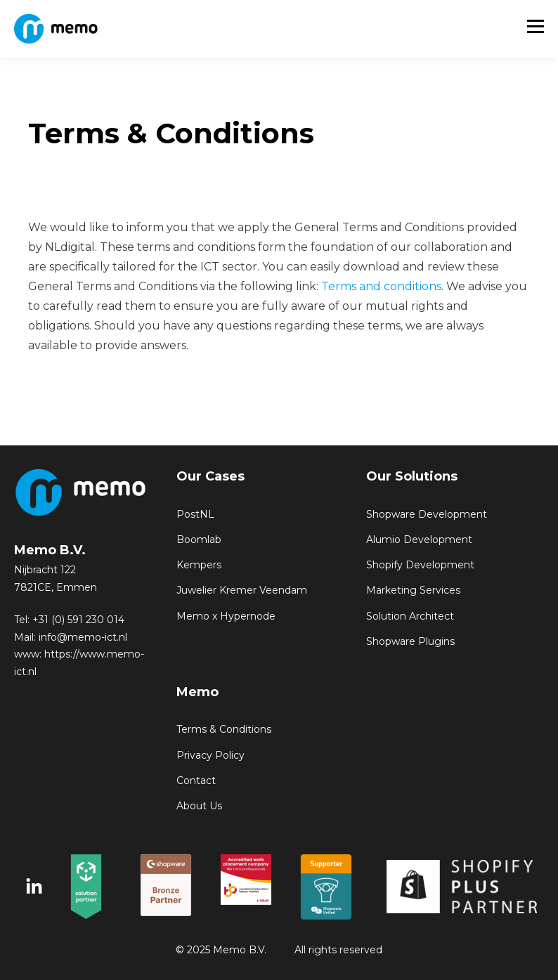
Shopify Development (420, 565)
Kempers (199, 565)
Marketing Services (413, 590)
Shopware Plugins (410, 642)
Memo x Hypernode (226, 616)
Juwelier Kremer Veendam (242, 590)
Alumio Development (419, 540)
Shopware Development (427, 515)
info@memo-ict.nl (83, 637)
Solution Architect (410, 616)
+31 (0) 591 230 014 (78, 620)
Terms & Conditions (224, 730)
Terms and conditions (381, 286)
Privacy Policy (210, 756)
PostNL (195, 515)
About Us (199, 806)
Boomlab (199, 540)
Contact (196, 781)
